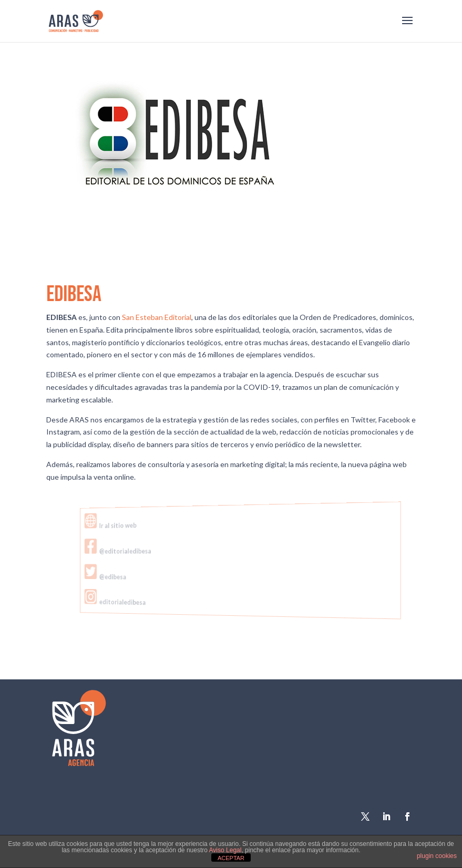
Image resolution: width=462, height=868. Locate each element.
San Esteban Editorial (157, 317)
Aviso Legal (225, 850)
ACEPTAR (231, 858)
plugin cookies (437, 856)
